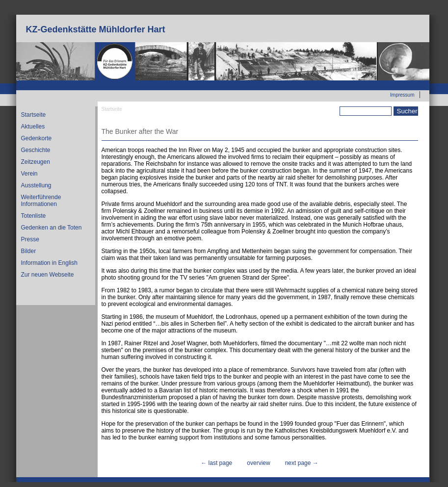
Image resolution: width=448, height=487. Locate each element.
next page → (302, 463)
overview (258, 463)
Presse (30, 239)
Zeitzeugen (36, 162)
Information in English (49, 263)
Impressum (402, 95)
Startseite (34, 115)
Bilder (29, 251)
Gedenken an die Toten (52, 228)
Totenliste (34, 216)
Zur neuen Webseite (392, 84)
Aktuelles (33, 127)
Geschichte (36, 150)
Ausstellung (36, 185)
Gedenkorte (37, 138)
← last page (216, 463)
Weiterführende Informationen (41, 201)
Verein (29, 174)
